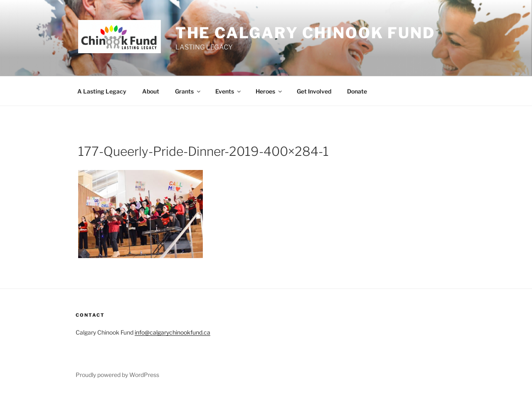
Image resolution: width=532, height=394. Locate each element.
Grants (188, 91)
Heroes (269, 91)
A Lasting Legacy (102, 91)
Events (229, 91)
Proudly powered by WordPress (117, 375)
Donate (357, 91)
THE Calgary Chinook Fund (305, 33)
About (151, 91)
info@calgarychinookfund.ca (172, 332)
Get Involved (314, 91)
